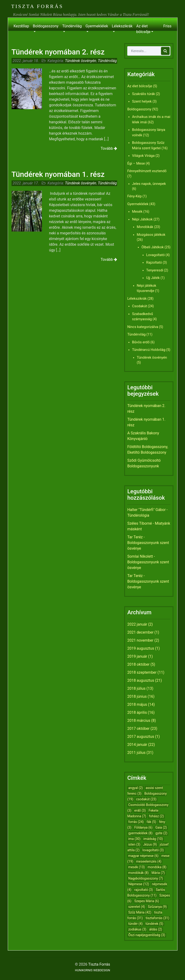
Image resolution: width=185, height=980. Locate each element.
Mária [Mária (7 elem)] (158, 873)
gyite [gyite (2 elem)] (161, 833)
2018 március (139, 720)
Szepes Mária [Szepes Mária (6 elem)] (147, 901)
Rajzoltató (154, 262)
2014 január (137, 745)
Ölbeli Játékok (152, 247)
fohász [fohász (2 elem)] (156, 816)
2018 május (137, 704)
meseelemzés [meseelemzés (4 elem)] (149, 861)
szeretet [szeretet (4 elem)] (137, 907)
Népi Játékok (142, 219)
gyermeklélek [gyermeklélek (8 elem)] (140, 833)
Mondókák (145, 227)
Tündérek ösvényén (80, 61)
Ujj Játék (153, 278)
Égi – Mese (136, 163)
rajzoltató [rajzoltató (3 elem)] (144, 890)
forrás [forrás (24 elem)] (136, 822)
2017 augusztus (141, 737)
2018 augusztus (141, 680)
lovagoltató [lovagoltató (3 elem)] (153, 850)
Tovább (109, 148)
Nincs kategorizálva (143, 327)
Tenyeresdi (155, 270)
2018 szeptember (142, 672)
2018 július (136, 688)
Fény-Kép (134, 196)
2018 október (138, 664)
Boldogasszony (46, 26)
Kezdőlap (21, 26)
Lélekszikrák (122, 26)
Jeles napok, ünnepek (149, 184)
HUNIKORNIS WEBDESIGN (92, 970)
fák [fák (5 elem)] (151, 822)
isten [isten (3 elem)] (134, 844)
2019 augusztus (141, 648)
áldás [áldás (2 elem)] (156, 929)
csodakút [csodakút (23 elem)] (146, 799)
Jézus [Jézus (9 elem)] (150, 844)
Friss (167, 26)
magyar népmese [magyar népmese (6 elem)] (143, 856)
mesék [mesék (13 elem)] (136, 867)
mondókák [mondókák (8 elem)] (138, 873)
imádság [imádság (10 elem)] (153, 839)
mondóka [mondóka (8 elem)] (157, 867)
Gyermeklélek (97, 26)
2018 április (137, 712)
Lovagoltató (155, 255)
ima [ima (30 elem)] (134, 839)
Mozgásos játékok (151, 235)
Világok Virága (143, 156)
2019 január (137, 656)
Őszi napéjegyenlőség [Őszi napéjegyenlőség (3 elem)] (147, 935)
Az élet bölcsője (143, 29)
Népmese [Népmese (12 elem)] (139, 884)
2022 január (137, 624)
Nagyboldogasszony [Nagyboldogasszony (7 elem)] (146, 878)
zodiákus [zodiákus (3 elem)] (137, 929)
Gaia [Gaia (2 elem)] (161, 827)
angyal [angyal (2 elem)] (136, 788)
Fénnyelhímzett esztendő (147, 171)
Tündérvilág (72, 26)
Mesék (137, 212)
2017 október (138, 729)
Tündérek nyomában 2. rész (58, 52)
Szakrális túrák (144, 94)
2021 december (140, 632)
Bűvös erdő (141, 342)
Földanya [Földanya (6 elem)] (143, 827)
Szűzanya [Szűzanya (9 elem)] (157, 907)
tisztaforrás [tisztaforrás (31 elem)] (157, 918)
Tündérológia (138, 515)
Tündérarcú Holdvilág (149, 350)
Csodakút (139, 306)
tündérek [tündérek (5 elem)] (154, 924)
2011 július (136, 753)
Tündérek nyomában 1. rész (58, 174)
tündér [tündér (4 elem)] (135, 924)
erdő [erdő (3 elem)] (140, 810)
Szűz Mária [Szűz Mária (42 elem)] (140, 912)
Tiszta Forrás (37, 6)
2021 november (140, 640)
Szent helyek (142, 101)
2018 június (137, 696)
